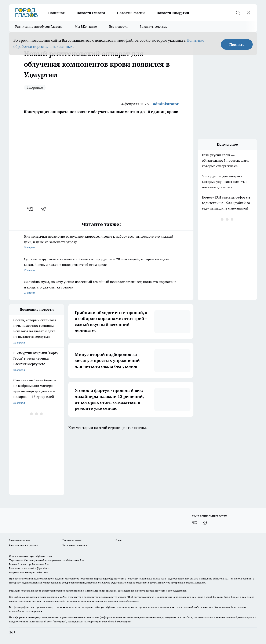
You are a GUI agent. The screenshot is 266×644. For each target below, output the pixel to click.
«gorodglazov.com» (41, 556)
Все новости (118, 27)
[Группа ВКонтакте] (194, 523)
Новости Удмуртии (173, 13)
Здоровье (35, 87)
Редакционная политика (23, 545)
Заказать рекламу (154, 27)
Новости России (131, 13)
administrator (166, 104)
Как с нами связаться (75, 545)
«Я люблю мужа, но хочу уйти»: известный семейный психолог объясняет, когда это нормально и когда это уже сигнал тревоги (101, 288)
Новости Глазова (91, 13)
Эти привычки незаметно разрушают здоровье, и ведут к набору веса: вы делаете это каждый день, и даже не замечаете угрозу (101, 242)
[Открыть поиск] (238, 13)
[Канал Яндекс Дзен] (205, 523)
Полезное (57, 13)
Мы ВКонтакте (86, 27)
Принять (237, 44)
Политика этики (72, 540)
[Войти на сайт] (248, 13)
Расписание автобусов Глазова (39, 27)
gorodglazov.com (114, 578)
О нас (119, 540)
